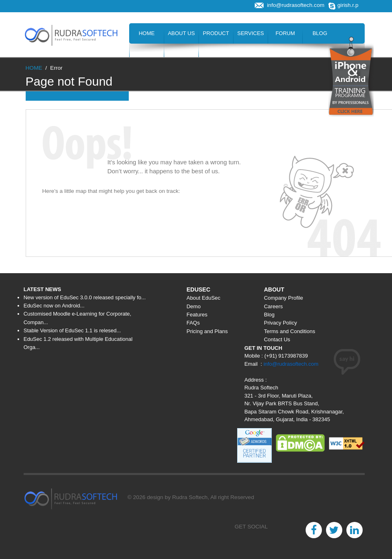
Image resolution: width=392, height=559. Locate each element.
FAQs (193, 323)
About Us (181, 33)
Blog (320, 33)
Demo (194, 306)
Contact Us (216, 54)
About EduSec (204, 298)
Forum (285, 33)
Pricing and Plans (207, 331)
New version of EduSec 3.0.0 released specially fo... (85, 297)
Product (216, 33)
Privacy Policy (281, 323)
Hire (181, 54)
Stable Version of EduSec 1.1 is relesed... (72, 330)
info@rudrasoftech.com (291, 364)
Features (197, 315)
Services (251, 33)
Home (146, 33)
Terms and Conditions (290, 331)
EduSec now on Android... (54, 306)
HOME (34, 68)
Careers (147, 54)
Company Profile (284, 298)
